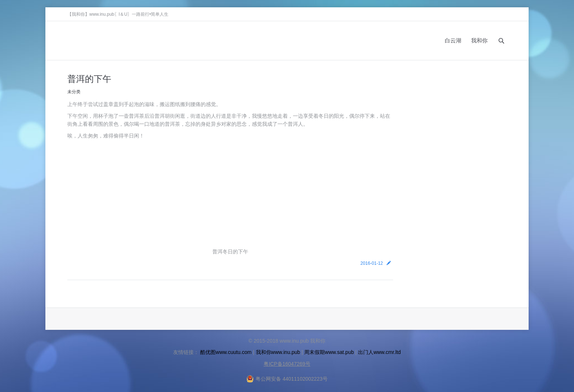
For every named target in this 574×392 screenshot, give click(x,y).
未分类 (74, 92)
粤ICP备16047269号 (287, 364)
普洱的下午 (89, 78)
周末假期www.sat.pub (329, 352)
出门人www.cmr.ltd (379, 352)
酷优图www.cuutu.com (226, 352)
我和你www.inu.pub (278, 352)
